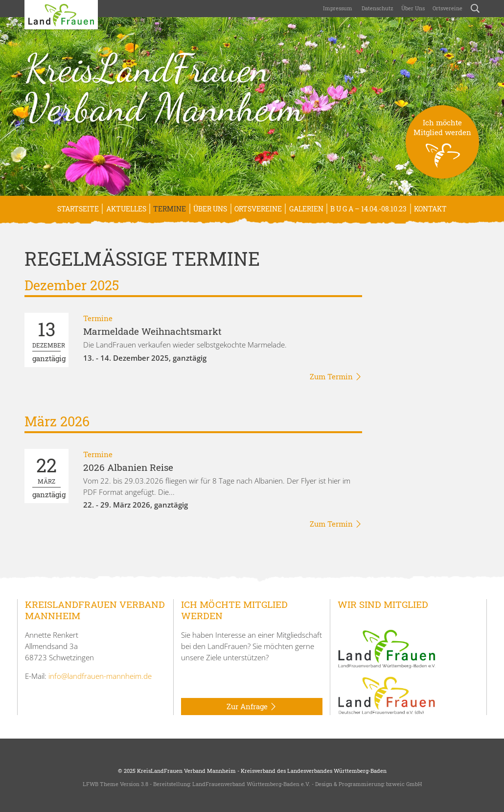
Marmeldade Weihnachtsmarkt (152, 331)
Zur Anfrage (252, 707)
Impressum (337, 8)
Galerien (306, 209)
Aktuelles (126, 209)
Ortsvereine (447, 8)
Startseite (78, 209)
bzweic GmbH (404, 784)
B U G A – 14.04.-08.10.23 (368, 209)
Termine (170, 209)
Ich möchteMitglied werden (442, 148)
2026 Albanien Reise (128, 467)
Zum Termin (336, 377)
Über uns (413, 8)
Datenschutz (377, 8)
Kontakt (430, 209)
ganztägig (49, 340)
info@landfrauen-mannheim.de (100, 676)
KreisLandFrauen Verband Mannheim (164, 88)
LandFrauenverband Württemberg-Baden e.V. (251, 784)
